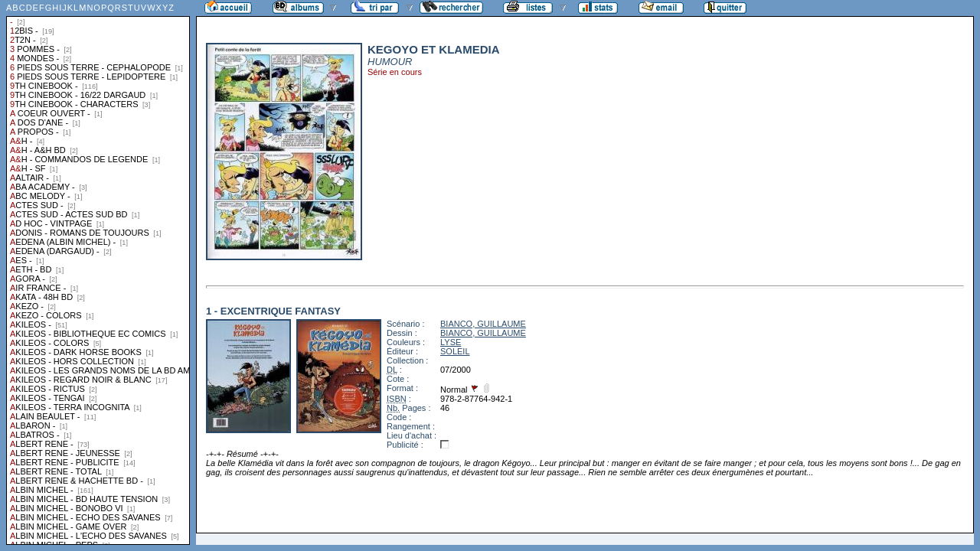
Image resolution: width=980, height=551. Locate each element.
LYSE (451, 342)
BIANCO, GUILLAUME (483, 324)
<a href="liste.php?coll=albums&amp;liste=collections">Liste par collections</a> (98, 272)
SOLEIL (455, 351)
